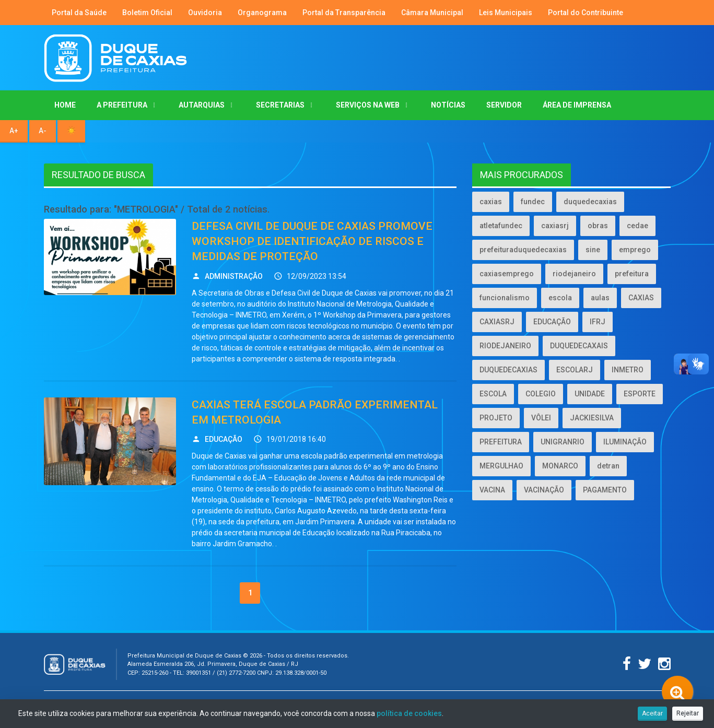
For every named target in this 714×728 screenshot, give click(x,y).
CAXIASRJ (497, 322)
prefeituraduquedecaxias (523, 250)
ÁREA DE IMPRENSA (577, 105)
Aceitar (652, 713)
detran (608, 466)
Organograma (262, 13)
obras (598, 226)
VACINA (492, 490)
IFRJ (598, 322)
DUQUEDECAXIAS (508, 370)
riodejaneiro (574, 274)
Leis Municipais (506, 13)
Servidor (504, 105)
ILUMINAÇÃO (625, 442)
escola (560, 298)
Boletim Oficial (147, 13)
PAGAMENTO (605, 490)
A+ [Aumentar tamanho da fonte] (14, 131)
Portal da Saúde (79, 13)
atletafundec (501, 226)
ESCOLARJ (575, 370)
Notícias (448, 105)
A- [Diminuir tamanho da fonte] (43, 131)
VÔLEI (541, 418)
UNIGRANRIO (563, 442)
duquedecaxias (590, 202)
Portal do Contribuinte (586, 13)
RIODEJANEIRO (505, 346)
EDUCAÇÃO (224, 439)
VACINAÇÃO (544, 490)
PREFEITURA (501, 442)
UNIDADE (590, 394)
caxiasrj (555, 226)
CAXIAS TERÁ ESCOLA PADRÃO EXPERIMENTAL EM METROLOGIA (315, 412)
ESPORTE (640, 394)
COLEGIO (541, 394)
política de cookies (409, 713)
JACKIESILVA (592, 418)
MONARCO (560, 466)
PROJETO (496, 418)
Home (65, 105)
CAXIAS (641, 298)
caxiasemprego (507, 274)
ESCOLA (493, 394)
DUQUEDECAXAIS (579, 346)
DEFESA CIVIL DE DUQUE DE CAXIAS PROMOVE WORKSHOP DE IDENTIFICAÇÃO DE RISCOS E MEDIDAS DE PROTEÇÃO (312, 242)
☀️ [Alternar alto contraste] (71, 131)
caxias (491, 202)
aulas (600, 298)
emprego (635, 250)
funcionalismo (505, 298)
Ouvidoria (205, 13)
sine (593, 250)
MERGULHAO (501, 466)
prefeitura (632, 274)
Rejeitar (688, 713)
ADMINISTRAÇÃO (234, 276)
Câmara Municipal (432, 13)
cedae (637, 226)
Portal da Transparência (344, 13)
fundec (533, 202)
